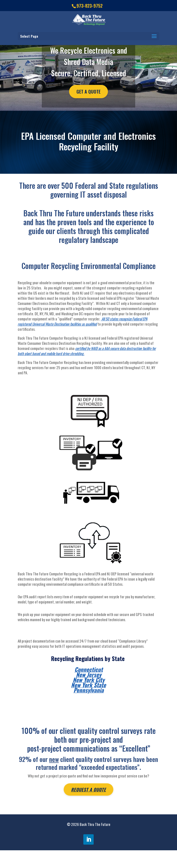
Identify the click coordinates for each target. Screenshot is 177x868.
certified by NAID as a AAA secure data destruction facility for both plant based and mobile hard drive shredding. (87, 351)
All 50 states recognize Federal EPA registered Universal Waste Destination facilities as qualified (82, 321)
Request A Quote (88, 789)
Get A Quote (88, 92)
